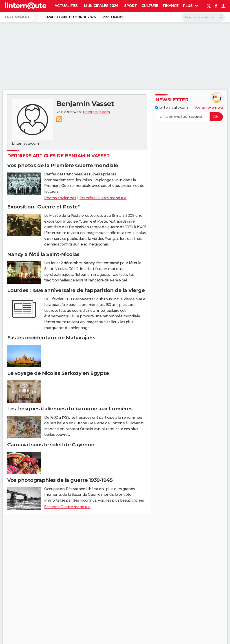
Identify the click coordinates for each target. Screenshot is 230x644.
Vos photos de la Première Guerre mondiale (63, 165)
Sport (131, 6)
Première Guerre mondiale (103, 198)
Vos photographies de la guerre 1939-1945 (60, 480)
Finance (171, 6)
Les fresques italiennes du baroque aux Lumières (70, 409)
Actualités (66, 6)
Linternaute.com (96, 112)
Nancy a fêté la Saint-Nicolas (43, 254)
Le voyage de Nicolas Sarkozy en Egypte (58, 373)
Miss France (113, 17)
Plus (191, 6)
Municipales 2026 (101, 6)
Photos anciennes (60, 198)
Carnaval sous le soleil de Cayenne (51, 445)
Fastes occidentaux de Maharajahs (51, 338)
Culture (150, 6)
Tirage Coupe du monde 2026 (70, 17)
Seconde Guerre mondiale (67, 507)
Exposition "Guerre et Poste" (43, 207)
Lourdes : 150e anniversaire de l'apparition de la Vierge (76, 290)
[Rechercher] (203, 17)
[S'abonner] (189, 117)
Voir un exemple (209, 107)
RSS (59, 119)
